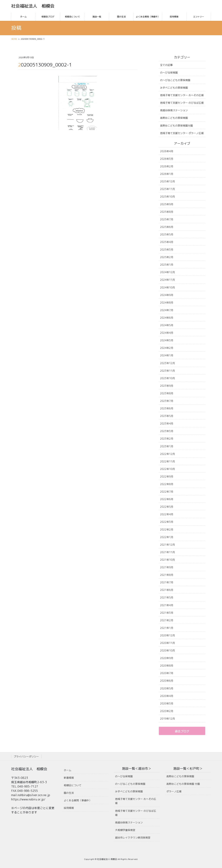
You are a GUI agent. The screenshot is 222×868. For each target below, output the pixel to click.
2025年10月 (167, 197)
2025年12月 (167, 181)
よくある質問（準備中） (78, 800)
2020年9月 (167, 658)
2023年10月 (167, 378)
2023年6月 (167, 408)
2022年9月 (167, 477)
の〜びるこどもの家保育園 (175, 80)
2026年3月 (167, 159)
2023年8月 (167, 393)
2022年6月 (167, 499)
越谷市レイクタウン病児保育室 (133, 838)
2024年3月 (167, 340)
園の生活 (69, 793)
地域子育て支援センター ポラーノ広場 (182, 133)
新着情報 (69, 778)
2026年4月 (167, 151)
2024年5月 (167, 325)
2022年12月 (167, 454)
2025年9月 (167, 204)
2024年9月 (167, 295)
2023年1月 (167, 446)
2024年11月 (167, 280)
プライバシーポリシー (26, 756)
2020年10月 (167, 650)
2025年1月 (167, 265)
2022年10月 (167, 469)
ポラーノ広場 (174, 791)
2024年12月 (167, 272)
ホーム (68, 770)
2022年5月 (167, 507)
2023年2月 (167, 439)
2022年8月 (167, 484)
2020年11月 (167, 643)
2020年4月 (167, 696)
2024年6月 (167, 318)
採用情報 (69, 808)
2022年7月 (167, 492)
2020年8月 (167, 666)
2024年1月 (167, 355)
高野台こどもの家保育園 (174, 118)
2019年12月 (167, 719)
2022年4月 (167, 514)
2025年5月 (167, 234)
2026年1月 (167, 174)
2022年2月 (167, 530)
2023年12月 (167, 363)
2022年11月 (167, 461)
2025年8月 (167, 212)
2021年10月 (167, 560)
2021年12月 (167, 545)
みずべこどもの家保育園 (174, 88)
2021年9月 (167, 567)
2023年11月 (167, 371)
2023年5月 (167, 416)
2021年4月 (167, 605)
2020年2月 (167, 711)
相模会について (73, 785)
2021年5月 (167, 597)
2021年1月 (167, 628)
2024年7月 (167, 310)
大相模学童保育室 (125, 830)
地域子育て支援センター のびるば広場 (182, 103)
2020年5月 (167, 688)
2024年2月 (167, 348)
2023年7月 (167, 401)
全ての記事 (166, 65)
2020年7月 (167, 673)
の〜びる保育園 (169, 73)
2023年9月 (167, 386)
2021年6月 (167, 590)
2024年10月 (167, 287)
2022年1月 (167, 537)
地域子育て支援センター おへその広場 (182, 95)
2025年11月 (167, 189)
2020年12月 (167, 635)
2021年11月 (167, 552)
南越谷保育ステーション (174, 110)
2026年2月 (167, 166)
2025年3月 (167, 250)
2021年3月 (167, 613)
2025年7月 (167, 219)
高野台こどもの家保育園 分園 (183, 784)
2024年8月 (167, 303)
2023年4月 (167, 423)
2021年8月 (167, 575)
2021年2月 (167, 620)
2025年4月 (167, 242)
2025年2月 (167, 257)
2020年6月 (167, 681)
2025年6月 (167, 227)
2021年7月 (167, 582)
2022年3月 (167, 522)
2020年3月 (167, 703)
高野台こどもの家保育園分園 (176, 126)
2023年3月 (167, 431)
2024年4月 (167, 333)
